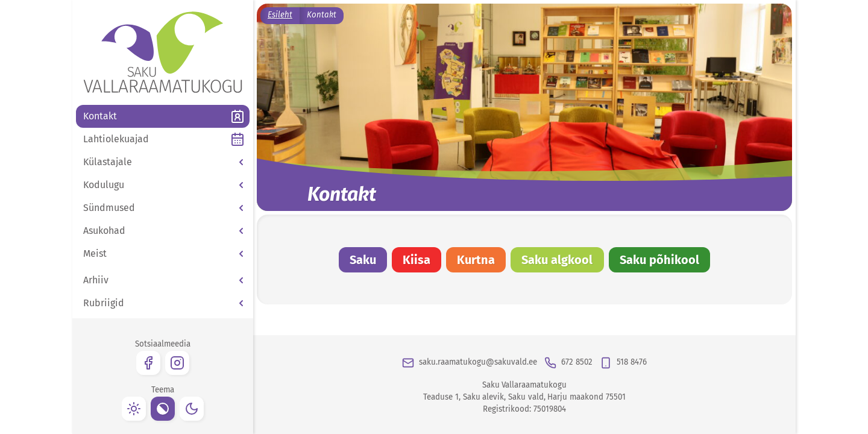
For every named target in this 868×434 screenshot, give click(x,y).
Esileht (280, 15)
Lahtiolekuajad (116, 139)
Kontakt (100, 116)
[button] (163, 162)
